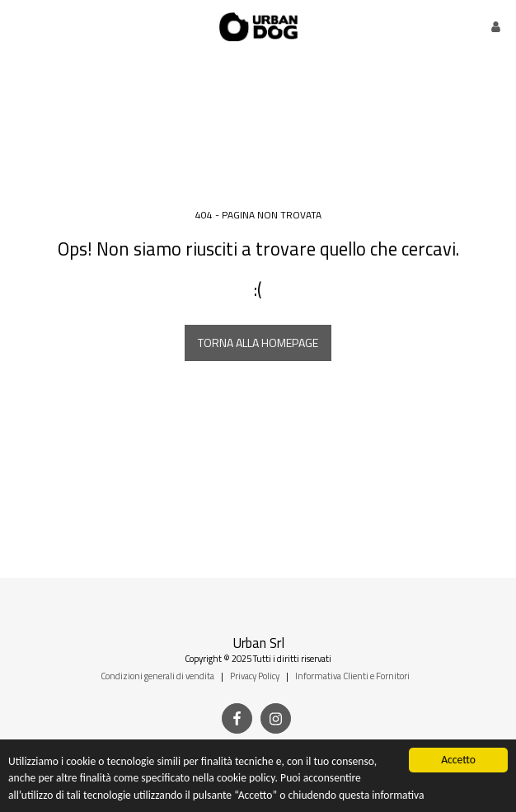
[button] (18, 26)
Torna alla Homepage (258, 343)
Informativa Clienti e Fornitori (352, 676)
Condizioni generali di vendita (157, 676)
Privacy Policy (255, 676)
